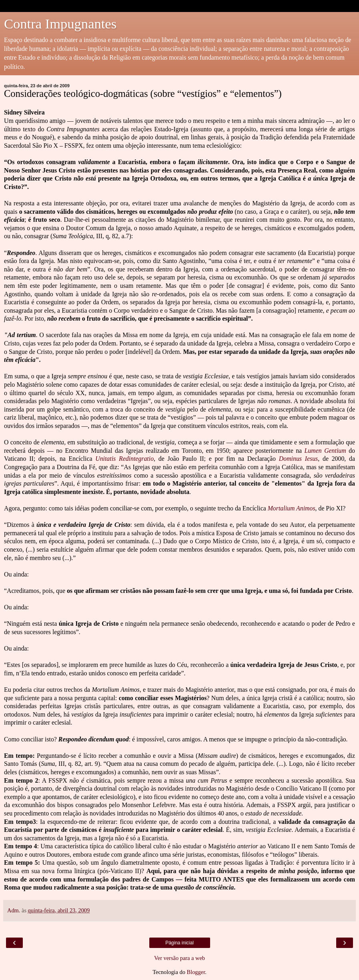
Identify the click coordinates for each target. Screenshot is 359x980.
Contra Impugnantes (60, 24)
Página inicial (179, 943)
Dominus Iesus (298, 459)
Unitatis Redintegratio (124, 459)
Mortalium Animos (292, 508)
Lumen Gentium (325, 451)
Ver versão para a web (179, 958)
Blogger (196, 972)
